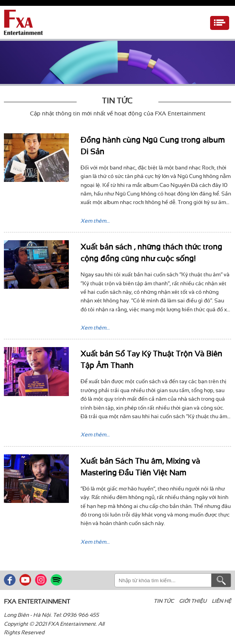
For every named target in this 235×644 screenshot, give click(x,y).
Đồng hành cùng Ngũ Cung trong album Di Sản (153, 145)
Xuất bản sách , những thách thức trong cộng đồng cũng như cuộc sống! (151, 252)
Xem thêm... (95, 220)
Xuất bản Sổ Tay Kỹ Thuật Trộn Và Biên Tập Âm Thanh (151, 359)
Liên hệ (221, 600)
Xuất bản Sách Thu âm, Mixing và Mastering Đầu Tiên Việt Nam (140, 466)
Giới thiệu (193, 600)
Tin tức (164, 600)
